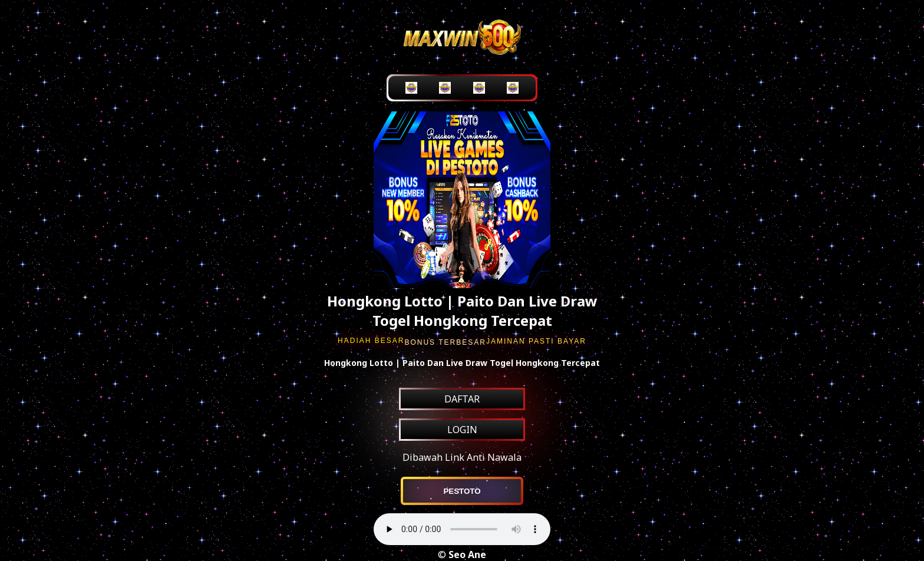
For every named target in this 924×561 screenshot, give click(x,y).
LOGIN (462, 430)
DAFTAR (462, 399)
